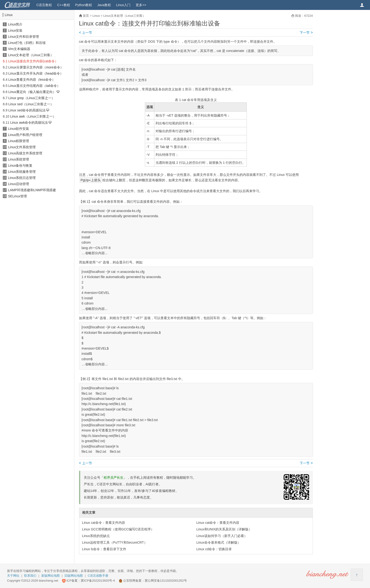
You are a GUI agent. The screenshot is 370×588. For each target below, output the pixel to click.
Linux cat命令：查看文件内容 (104, 523)
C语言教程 (44, 5)
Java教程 (104, 5)
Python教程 (84, 5)
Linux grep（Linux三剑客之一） (32, 98)
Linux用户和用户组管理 (25, 135)
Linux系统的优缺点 (96, 536)
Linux (9, 15)
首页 (86, 16)
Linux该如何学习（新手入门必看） (222, 536)
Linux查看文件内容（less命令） (32, 80)
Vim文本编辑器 (19, 49)
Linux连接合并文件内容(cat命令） (33, 61)
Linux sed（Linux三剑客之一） (31, 104)
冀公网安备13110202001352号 (166, 581)
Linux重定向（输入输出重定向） (32, 92)
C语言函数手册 (98, 576)
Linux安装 (15, 30)
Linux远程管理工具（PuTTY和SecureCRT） (115, 542)
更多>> (141, 5)
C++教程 (63, 5)
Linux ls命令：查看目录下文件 (104, 549)
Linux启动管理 (19, 184)
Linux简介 (15, 24)
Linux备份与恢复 (20, 165)
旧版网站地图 (74, 576)
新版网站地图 (50, 576)
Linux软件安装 (19, 129)
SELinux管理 (17, 196)
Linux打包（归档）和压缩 (27, 43)
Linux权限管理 (19, 141)
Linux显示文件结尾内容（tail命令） (34, 86)
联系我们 (30, 576)
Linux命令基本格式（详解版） (218, 542)
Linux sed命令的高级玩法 (27, 110)
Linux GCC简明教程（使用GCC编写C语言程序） (118, 529)
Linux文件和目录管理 (23, 37)
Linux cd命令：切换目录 (214, 549)
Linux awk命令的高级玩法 (29, 123)
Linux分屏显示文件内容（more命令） (36, 67)
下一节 (306, 33)
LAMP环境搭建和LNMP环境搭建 (32, 190)
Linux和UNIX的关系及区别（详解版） (224, 529)
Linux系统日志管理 (22, 178)
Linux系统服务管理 (22, 172)
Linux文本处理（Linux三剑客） (31, 55)
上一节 (86, 33)
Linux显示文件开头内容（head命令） (36, 73)
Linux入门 (123, 5)
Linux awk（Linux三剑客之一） (33, 116)
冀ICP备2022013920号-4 (98, 581)
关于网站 (13, 576)
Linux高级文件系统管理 (25, 153)
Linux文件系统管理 (22, 147)
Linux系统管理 (19, 159)
